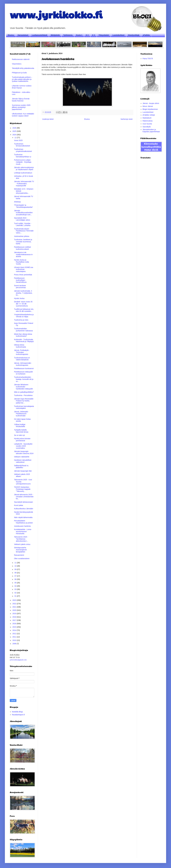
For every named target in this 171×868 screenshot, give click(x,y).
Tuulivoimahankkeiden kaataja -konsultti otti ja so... (24, 379)
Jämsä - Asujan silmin (151, 103)
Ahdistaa (17, 202)
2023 (15, 600)
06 (16, 579)
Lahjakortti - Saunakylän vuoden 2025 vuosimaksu (23, 446)
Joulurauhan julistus (22, 236)
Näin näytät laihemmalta (23, 517)
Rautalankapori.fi (18, 715)
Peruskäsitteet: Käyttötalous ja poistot (23, 522)
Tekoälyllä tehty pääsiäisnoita (23, 68)
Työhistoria (68, 35)
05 (16, 583)
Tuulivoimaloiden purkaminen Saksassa (23, 330)
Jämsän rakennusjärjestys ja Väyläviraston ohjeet (24, 168)
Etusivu (11, 35)
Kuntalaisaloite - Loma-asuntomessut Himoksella (23, 531)
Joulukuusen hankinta (22, 526)
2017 (15, 620)
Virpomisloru (17, 64)
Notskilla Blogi (17, 712)
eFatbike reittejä (149, 115)
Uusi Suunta (147, 124)
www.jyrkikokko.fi (56, 14)
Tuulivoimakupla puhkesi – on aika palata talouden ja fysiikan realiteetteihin (22, 79)
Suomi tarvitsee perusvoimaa (20, 287)
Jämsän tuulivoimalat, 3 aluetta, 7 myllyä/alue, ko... (23, 293)
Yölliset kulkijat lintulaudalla (20, 426)
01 (16, 596)
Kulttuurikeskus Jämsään (24, 509)
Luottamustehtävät (39, 35)
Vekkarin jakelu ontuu (22, 544)
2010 (15, 640)
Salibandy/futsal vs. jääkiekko (21, 467)
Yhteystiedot (104, 35)
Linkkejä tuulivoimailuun (23, 173)
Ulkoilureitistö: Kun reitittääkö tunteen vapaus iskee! (23, 115)
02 (16, 593)
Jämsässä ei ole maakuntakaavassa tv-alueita (24, 254)
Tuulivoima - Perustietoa (23, 395)
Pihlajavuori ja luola (19, 73)
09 (16, 569)
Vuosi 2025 (18, 140)
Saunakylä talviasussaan (23, 502)
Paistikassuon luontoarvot (24, 368)
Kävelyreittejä (134, 35)
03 (16, 589)
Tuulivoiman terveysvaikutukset (22, 145)
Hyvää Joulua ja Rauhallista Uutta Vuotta (22, 262)
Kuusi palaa (19, 505)
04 (16, 586)
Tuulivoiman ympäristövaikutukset (23, 150)
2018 (15, 617)
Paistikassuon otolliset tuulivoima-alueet (23, 248)
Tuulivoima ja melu (21, 320)
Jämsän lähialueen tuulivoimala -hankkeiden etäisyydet (23, 387)
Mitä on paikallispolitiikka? (24, 392)
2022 (15, 604)
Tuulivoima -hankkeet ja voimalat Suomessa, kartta (23, 242)
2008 (15, 644)
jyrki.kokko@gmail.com (18, 660)
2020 (15, 610)
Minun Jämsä (148, 106)
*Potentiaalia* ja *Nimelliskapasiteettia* (23, 206)
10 (16, 566)
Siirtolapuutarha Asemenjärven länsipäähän (20, 550)
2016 (15, 624)
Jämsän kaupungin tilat (23, 471)
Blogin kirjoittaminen (150, 109)
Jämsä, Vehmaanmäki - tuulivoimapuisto (23, 364)
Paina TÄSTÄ (148, 59)
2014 (15, 630)
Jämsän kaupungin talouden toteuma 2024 (24, 452)
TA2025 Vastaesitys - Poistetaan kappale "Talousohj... (22, 489)
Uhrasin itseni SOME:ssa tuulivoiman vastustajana (24, 269)
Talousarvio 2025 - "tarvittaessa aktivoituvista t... (21, 539)
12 (16, 138)
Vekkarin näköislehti (22, 457)
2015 (15, 627)
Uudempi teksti (48, 119)
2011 (15, 637)
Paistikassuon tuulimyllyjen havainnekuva (20, 280)
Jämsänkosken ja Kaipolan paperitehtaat (151, 131)
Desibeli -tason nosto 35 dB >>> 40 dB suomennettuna (23, 304)
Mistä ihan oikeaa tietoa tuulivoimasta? (23, 335)
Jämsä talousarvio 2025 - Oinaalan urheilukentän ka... (24, 497)
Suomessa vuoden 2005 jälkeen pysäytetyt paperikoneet (21, 107)
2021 (15, 607)
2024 (15, 135)
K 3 (94, 35)
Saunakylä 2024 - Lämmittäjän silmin (22, 219)
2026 (15, 128)
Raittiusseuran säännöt (21, 59)
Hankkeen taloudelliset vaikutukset (23, 461)
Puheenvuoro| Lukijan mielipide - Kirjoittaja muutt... (23, 162)
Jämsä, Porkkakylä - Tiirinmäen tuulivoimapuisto (22, 352)
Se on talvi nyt (19, 435)
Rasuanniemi (19, 555)
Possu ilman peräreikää (23, 275)
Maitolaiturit (147, 118)
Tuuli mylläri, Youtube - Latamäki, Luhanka (23, 224)
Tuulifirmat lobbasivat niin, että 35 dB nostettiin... (24, 310)
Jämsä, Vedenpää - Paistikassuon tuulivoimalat (21, 414)
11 (16, 563)
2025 (15, 131)
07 (16, 576)
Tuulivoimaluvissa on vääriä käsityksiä (22, 359)
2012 (15, 634)
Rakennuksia (148, 121)
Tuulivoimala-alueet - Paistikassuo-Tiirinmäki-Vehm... (24, 231)
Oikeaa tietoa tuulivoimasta (20, 346)
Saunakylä (147, 127)
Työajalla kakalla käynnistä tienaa (21, 431)
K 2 (87, 35)
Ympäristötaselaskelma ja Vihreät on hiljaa (24, 316)
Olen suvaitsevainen (22, 558)
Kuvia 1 (79, 35)
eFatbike (146, 35)
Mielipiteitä (55, 35)
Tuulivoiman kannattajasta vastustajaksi (24, 407)
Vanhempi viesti (126, 119)
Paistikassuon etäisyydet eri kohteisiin (23, 373)
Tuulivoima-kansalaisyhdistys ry (23, 156)
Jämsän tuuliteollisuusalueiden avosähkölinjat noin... (23, 213)
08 (16, 573)
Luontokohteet (118, 35)
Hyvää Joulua (19, 298)
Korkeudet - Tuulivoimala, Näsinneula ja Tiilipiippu (24, 341)
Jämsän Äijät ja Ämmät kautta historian (21, 100)
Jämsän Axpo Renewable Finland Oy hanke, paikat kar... (24, 401)
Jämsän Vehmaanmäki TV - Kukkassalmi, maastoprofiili (24, 184)
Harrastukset (23, 35)
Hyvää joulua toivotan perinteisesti (22, 440)
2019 (15, 614)
